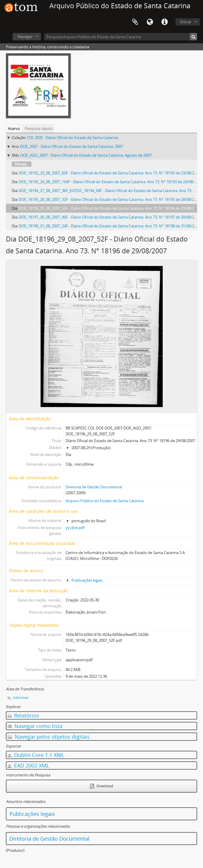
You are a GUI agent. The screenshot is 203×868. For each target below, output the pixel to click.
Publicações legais (87, 580)
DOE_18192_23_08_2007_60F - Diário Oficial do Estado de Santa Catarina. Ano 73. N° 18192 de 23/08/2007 (109, 173)
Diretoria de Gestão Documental (94, 487)
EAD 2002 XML (28, 766)
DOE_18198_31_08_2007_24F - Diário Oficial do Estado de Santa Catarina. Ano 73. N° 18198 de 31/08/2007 (109, 226)
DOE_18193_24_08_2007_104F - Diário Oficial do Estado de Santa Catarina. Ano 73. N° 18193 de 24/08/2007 (110, 182)
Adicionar (21, 698)
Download (101, 786)
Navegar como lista (35, 726)
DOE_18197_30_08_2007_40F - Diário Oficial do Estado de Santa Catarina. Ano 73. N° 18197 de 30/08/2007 (109, 217)
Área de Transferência (135, 22)
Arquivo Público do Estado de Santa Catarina (105, 501)
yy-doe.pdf (75, 528)
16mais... (22, 164)
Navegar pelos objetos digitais (49, 737)
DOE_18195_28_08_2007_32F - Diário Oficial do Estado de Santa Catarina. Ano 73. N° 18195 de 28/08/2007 (109, 199)
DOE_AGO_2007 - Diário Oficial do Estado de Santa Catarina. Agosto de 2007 (86, 155)
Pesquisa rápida (39, 128)
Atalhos (164, 22)
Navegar (25, 37)
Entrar (186, 22)
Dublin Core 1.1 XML (36, 755)
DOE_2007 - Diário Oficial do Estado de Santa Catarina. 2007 (71, 146)
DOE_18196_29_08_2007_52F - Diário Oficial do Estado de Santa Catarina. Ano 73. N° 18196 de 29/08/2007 (109, 208)
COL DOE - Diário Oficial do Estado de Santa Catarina (72, 138)
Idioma (150, 22)
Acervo (14, 128)
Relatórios (23, 715)
